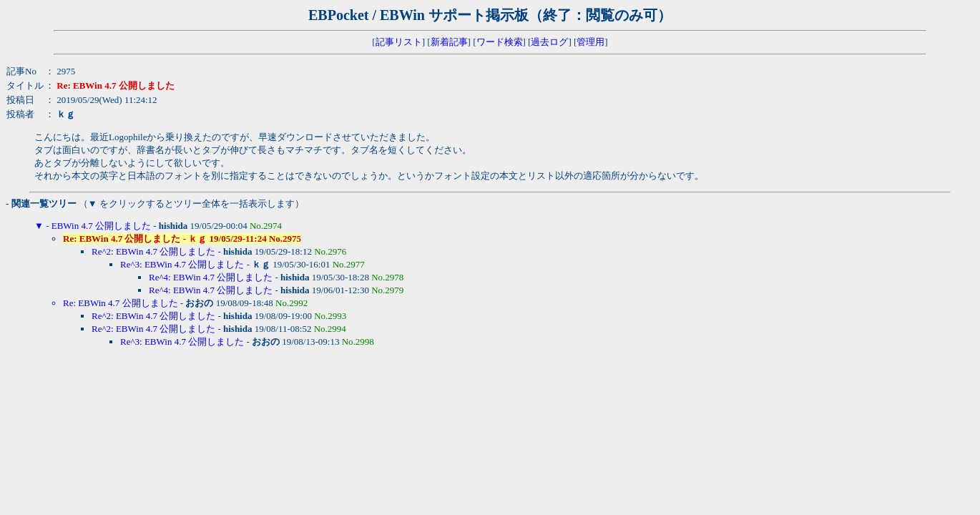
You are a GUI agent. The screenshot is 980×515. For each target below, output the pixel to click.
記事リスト (399, 42)
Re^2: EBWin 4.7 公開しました (153, 251)
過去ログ (549, 42)
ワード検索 (500, 42)
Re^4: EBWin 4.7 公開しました (211, 277)
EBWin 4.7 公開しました (101, 226)
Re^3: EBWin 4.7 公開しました (182, 264)
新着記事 (449, 42)
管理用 (591, 42)
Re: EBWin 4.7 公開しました (121, 303)
